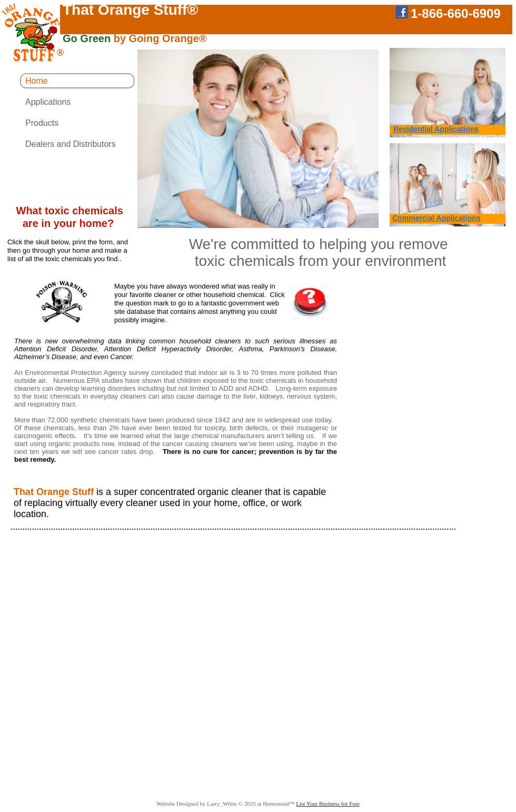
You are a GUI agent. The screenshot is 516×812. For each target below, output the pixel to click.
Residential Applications (436, 129)
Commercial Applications (436, 218)
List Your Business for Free (328, 804)
